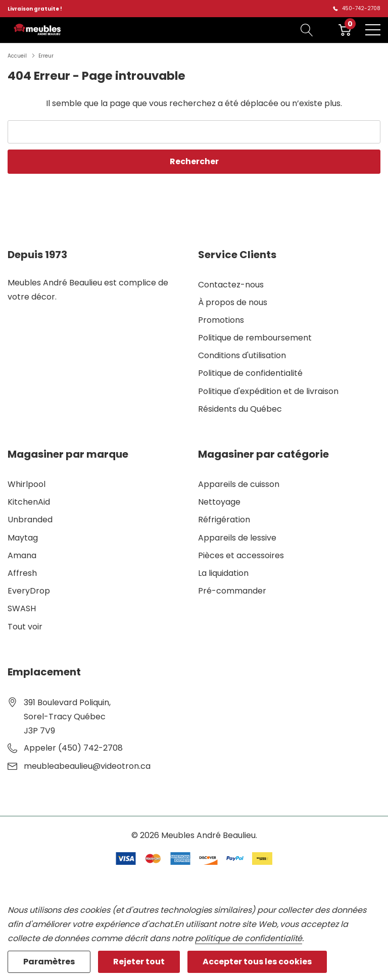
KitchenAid (29, 502)
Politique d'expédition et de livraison (268, 391)
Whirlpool (27, 484)
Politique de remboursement (255, 338)
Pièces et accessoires (241, 555)
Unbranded (30, 520)
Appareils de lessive (237, 538)
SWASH (22, 608)
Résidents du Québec (240, 409)
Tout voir (25, 627)
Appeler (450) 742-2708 (73, 748)
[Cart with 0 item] (345, 30)
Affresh (22, 573)
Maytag (23, 538)
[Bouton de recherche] (307, 30)
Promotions (221, 320)
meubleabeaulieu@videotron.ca (87, 766)
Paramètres (49, 962)
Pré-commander (232, 591)
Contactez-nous (231, 285)
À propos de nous (233, 302)
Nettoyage (219, 502)
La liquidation (223, 573)
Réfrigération (224, 520)
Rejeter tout (139, 962)
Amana (22, 555)
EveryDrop (29, 591)
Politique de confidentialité (250, 373)
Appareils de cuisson (239, 484)
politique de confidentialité (249, 938)
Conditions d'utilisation (242, 355)
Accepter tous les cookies (257, 962)
